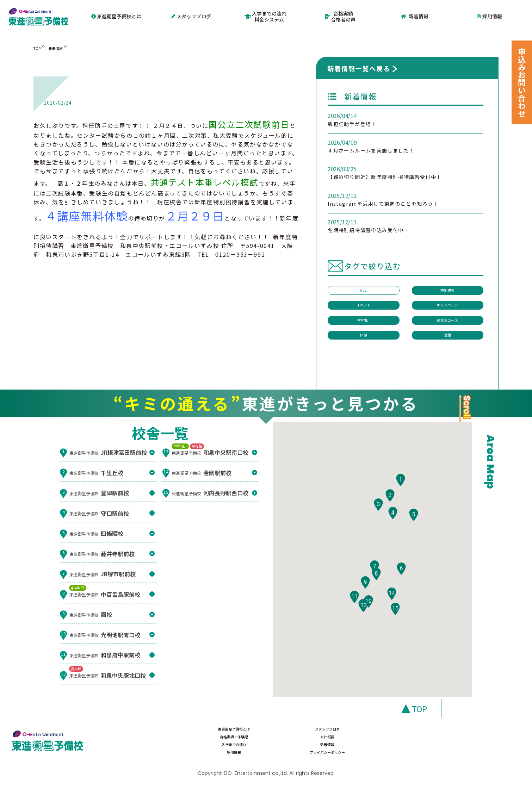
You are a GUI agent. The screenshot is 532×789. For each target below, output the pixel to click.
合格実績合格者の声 (340, 16)
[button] (401, 487)
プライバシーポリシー (449, 748)
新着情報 (415, 16)
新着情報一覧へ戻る (359, 67)
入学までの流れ (225, 748)
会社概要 (449, 734)
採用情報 (489, 16)
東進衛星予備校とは (116, 16)
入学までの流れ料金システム (266, 16)
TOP (39, 46)
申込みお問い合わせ (522, 82)
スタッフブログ (191, 16)
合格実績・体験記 (374, 734)
